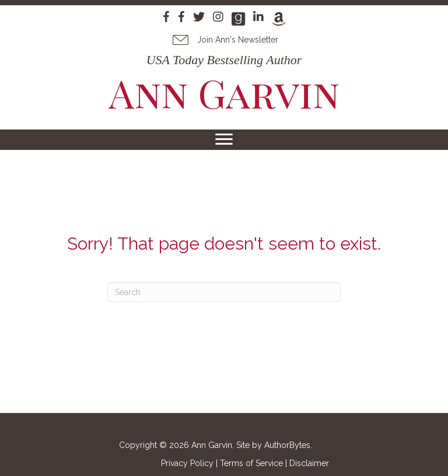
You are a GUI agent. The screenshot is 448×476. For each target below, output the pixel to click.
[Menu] (224, 139)
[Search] (224, 292)
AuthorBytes (287, 445)
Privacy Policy (187, 463)
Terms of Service (251, 463)
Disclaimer (309, 463)
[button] (224, 40)
